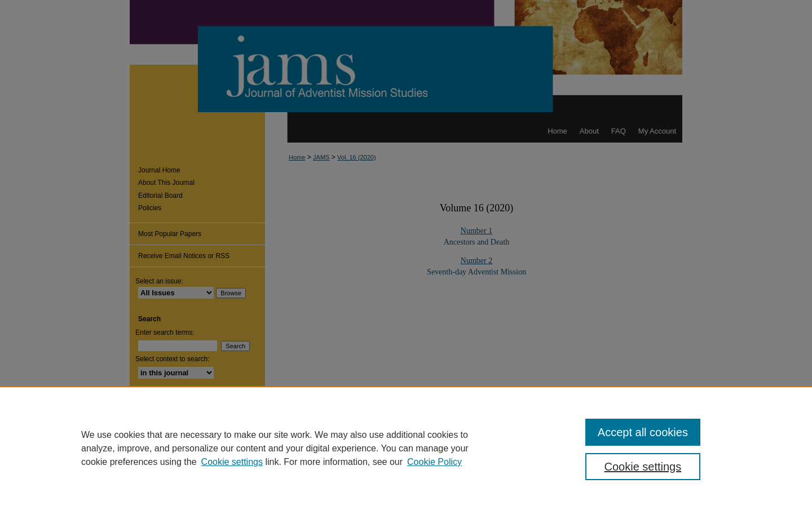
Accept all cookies (643, 432)
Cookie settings (232, 462)
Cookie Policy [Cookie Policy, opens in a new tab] (434, 462)
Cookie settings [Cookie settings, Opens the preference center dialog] (643, 467)
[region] (406, 448)
